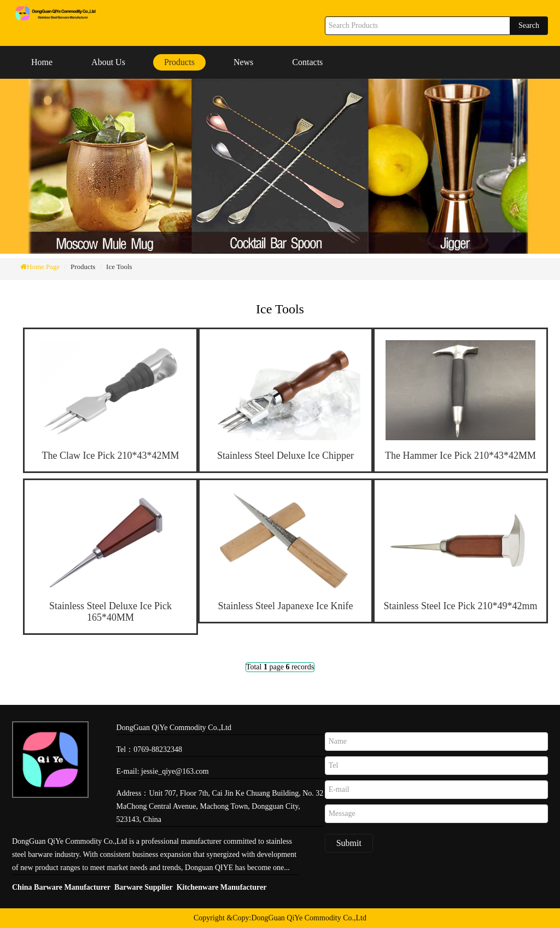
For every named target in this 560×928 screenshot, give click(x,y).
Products (179, 62)
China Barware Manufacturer (61, 887)
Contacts (307, 62)
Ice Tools (119, 267)
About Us (108, 62)
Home (42, 62)
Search (529, 25)
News (243, 62)
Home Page (43, 267)
